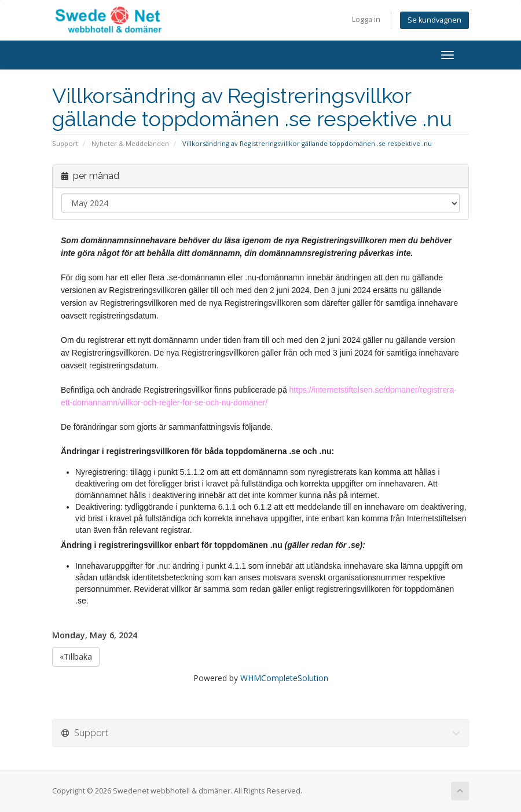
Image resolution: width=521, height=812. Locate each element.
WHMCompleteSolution (284, 678)
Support (65, 143)
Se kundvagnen (434, 20)
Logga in (366, 19)
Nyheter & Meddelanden (130, 143)
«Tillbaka (76, 656)
